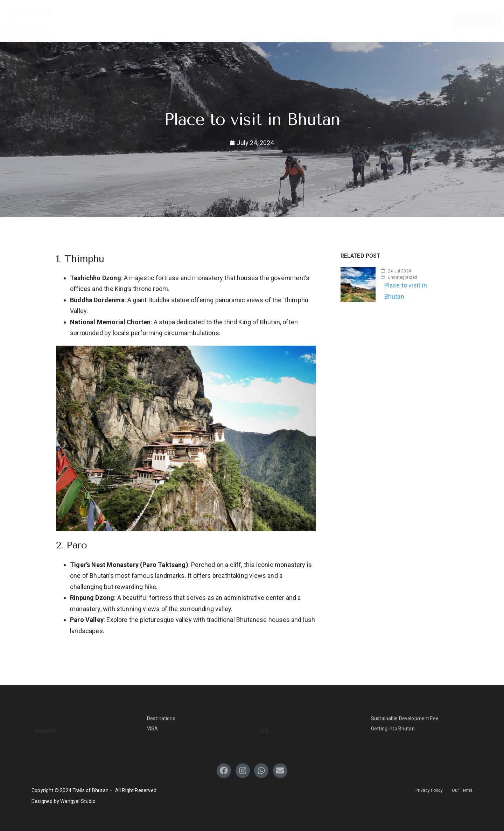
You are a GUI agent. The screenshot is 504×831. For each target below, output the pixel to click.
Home (140, 12)
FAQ (313, 12)
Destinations (181, 12)
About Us (240, 25)
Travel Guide (237, 12)
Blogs (339, 12)
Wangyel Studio (78, 801)
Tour (284, 12)
